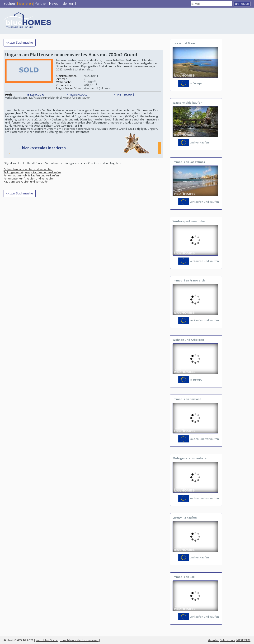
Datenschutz (228, 640)
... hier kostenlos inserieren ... (85, 148)
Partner (41, 4)
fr (76, 4)
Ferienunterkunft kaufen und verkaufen (29, 179)
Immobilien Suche (47, 640)
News (53, 4)
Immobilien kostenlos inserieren (79, 640)
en (71, 4)
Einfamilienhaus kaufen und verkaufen (28, 169)
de (65, 4)
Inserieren (25, 4)
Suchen (9, 4)
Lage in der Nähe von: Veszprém (26, 129)
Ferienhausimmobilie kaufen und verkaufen (31, 175)
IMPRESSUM (243, 640)
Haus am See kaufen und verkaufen (26, 182)
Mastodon (213, 640)
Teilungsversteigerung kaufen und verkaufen (32, 172)
